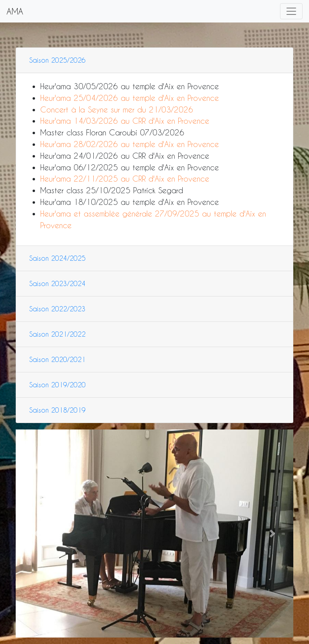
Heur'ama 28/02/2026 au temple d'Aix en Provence (130, 144)
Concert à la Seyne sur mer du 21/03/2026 (117, 109)
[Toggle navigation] (291, 11)
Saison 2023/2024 (58, 283)
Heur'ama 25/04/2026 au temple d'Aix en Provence (130, 98)
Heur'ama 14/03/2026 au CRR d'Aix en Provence (125, 121)
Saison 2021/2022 (58, 334)
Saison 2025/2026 (58, 60)
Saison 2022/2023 (58, 309)
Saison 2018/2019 (58, 410)
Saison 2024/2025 (58, 258)
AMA (15, 11)
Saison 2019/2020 (58, 385)
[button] (37, 533)
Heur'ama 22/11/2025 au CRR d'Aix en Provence (125, 179)
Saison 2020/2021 (58, 359)
